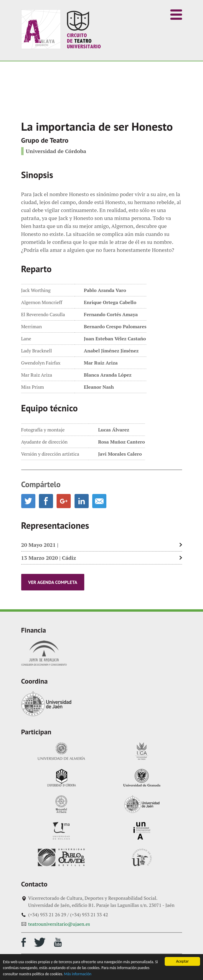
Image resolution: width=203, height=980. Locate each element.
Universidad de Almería (61, 751)
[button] (176, 15)
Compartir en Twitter (28, 501)
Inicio (61, 29)
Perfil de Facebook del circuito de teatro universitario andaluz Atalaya (24, 942)
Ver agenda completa (53, 582)
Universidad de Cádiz (142, 751)
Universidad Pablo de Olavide (61, 857)
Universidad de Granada (142, 778)
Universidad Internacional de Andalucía (142, 831)
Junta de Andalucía (44, 653)
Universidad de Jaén (46, 704)
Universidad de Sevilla (142, 857)
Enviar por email (99, 501)
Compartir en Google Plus (64, 501)
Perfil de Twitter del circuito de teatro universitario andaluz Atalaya (40, 942)
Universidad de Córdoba (61, 778)
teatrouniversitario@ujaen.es (59, 924)
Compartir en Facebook (46, 501)
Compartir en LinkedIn (82, 501)
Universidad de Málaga (61, 831)
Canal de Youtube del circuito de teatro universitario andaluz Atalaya (58, 942)
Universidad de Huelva (61, 804)
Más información (78, 974)
